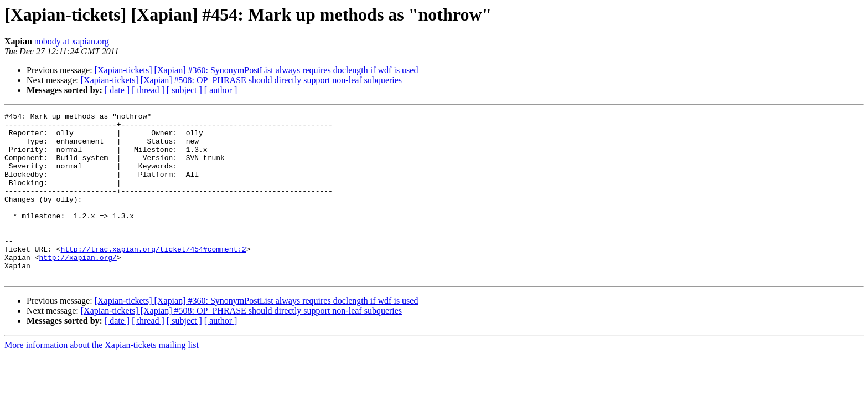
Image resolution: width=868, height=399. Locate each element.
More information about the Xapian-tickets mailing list (102, 378)
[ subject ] (184, 90)
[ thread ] (148, 90)
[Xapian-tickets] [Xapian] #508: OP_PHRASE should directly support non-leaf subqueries (241, 80)
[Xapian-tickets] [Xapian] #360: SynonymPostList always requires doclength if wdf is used (257, 70)
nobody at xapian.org (72, 41)
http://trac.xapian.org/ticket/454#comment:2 (153, 277)
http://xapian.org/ (77, 287)
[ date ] (117, 90)
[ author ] (221, 90)
